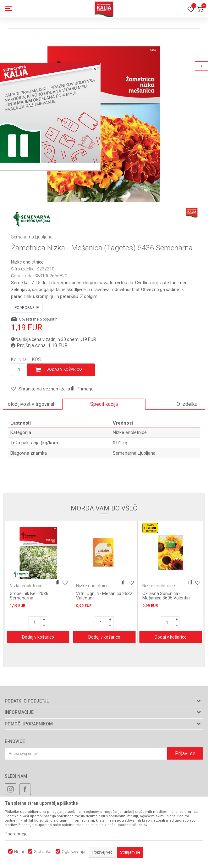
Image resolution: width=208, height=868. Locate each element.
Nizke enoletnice (27, 262)
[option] (104, 124)
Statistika (43, 852)
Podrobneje (27, 308)
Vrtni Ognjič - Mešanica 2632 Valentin (104, 596)
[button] (41, 389)
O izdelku (187, 404)
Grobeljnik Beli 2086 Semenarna (29, 596)
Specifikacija (104, 404)
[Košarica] (200, 10)
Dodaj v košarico (64, 369)
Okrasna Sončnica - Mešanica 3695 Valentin (166, 596)
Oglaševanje (73, 852)
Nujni (19, 852)
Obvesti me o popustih (38, 319)
